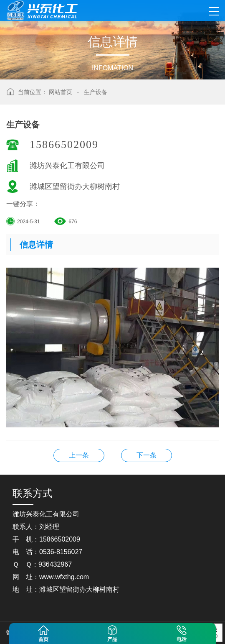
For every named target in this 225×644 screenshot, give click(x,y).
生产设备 (96, 92)
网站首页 (61, 92)
